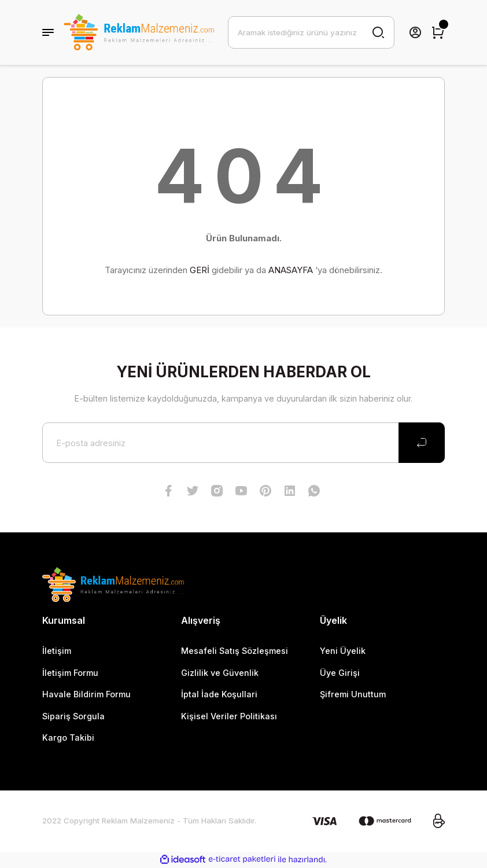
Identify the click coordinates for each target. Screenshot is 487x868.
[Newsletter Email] (244, 443)
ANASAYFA (291, 270)
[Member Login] (415, 32)
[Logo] (139, 32)
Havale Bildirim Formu (86, 694)
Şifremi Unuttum (353, 694)
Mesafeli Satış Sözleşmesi (235, 651)
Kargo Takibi (68, 738)
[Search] (311, 32)
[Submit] (422, 443)
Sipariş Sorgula (73, 716)
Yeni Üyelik (343, 651)
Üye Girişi (340, 673)
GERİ (200, 270)
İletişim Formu (70, 673)
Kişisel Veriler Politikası (229, 716)
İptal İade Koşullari (219, 694)
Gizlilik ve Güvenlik (220, 673)
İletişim (57, 651)
